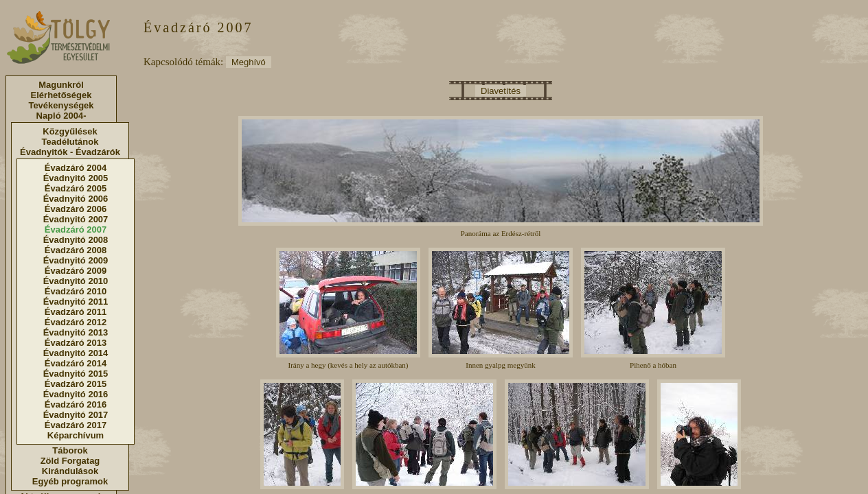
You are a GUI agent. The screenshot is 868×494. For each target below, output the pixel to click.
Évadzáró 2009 (76, 271)
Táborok (70, 450)
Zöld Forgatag (70, 461)
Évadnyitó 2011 (76, 302)
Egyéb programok (70, 481)
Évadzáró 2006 (76, 209)
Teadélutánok (70, 142)
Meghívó (249, 62)
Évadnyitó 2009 (76, 260)
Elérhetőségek (61, 95)
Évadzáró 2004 (76, 168)
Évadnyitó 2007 (76, 219)
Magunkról (61, 85)
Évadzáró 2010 (76, 291)
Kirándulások (70, 471)
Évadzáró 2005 (76, 188)
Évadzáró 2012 (76, 322)
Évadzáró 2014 (76, 363)
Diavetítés (501, 91)
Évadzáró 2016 (76, 404)
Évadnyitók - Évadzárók (70, 152)
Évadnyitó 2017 (76, 415)
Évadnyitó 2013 (76, 332)
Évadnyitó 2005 (76, 178)
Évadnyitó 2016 (76, 394)
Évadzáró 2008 (76, 250)
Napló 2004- (61, 116)
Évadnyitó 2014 (76, 353)
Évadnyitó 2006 (76, 199)
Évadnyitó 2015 (76, 374)
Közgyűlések (70, 131)
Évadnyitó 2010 (76, 281)
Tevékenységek (61, 105)
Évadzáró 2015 (76, 384)
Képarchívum (76, 435)
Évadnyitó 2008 (76, 240)
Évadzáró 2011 (76, 312)
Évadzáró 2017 (76, 425)
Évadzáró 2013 (76, 343)
